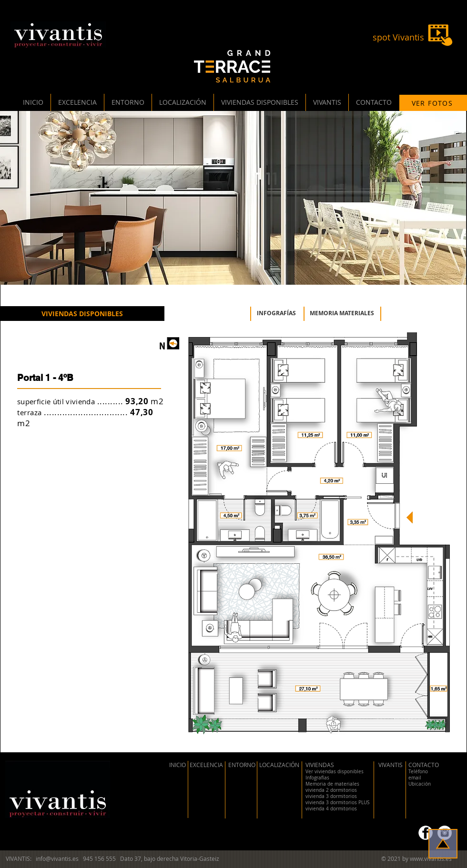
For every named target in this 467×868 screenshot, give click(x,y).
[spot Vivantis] (398, 38)
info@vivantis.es (57, 858)
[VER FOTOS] (433, 103)
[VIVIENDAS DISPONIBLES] (82, 314)
